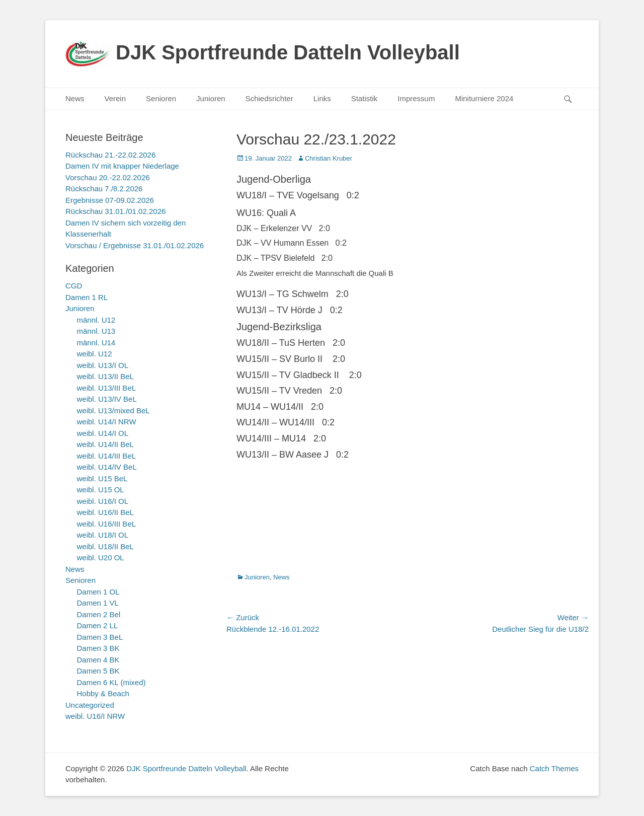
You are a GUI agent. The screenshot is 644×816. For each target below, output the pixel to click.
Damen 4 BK (98, 660)
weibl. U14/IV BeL (107, 467)
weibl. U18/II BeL (105, 546)
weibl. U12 (95, 354)
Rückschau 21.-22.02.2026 (110, 155)
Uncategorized (90, 705)
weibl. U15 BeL (102, 478)
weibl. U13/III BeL (107, 388)
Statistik (365, 98)
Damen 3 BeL (100, 637)
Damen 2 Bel (99, 614)
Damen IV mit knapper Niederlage (122, 166)
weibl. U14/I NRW (107, 422)
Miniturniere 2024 (484, 98)
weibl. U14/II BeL (105, 444)
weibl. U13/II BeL (105, 376)
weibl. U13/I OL (103, 365)
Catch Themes (554, 768)
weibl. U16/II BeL (105, 512)
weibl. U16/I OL (103, 501)
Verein (115, 98)
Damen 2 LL (98, 625)
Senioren (161, 98)
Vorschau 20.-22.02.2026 (108, 177)
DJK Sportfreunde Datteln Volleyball (288, 52)
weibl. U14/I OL (103, 433)
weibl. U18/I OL (103, 535)
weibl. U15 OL (101, 490)
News (75, 98)
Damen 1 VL (98, 603)
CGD (74, 286)
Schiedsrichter (269, 98)
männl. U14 (96, 343)
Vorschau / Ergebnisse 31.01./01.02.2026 (135, 245)
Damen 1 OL (98, 592)
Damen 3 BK (98, 648)
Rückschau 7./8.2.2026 (104, 189)
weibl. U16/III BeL (107, 524)
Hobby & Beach (103, 693)
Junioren (211, 98)
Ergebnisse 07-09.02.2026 (110, 200)
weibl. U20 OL (101, 558)
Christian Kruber (329, 158)
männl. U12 (96, 320)
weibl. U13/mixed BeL (113, 411)
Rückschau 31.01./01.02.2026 (115, 211)
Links (322, 98)
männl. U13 (96, 331)
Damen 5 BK (98, 671)
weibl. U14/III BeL (107, 456)
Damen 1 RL (87, 297)
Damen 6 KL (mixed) (111, 682)
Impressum (416, 98)
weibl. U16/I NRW (95, 716)
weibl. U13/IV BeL (107, 399)
